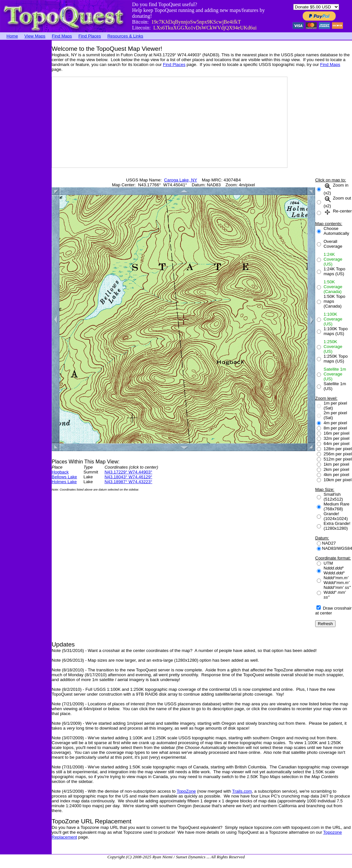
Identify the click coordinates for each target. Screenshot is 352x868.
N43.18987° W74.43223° (129, 482)
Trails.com (242, 791)
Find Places (90, 36)
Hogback (60, 472)
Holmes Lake (64, 482)
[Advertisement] (26, 137)
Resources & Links (125, 36)
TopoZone (186, 791)
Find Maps (62, 36)
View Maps (35, 36)
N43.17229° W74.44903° (129, 472)
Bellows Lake (64, 477)
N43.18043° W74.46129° (129, 477)
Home (12, 36)
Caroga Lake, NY (181, 180)
